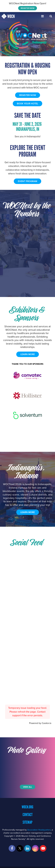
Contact (28, 815)
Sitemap (27, 822)
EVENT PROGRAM (27, 181)
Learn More (28, 512)
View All (27, 787)
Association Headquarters (39, 830)
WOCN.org (27, 807)
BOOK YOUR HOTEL (27, 104)
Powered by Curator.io (40, 723)
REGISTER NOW (28, 8)
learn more (28, 354)
